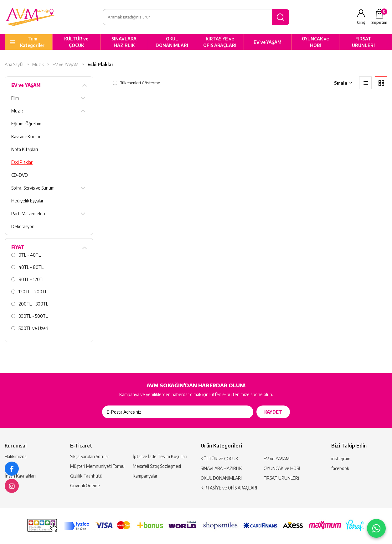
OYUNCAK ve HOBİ (315, 42)
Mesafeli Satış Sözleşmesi (157, 466)
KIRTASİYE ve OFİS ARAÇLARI (220, 42)
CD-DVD (20, 175)
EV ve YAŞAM (268, 42)
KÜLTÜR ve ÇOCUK (76, 42)
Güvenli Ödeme (85, 486)
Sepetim (379, 17)
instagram (341, 459)
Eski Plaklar (101, 65)
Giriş (361, 23)
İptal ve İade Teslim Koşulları (160, 456)
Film (15, 98)
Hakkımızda (16, 456)
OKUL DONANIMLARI (172, 42)
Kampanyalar (145, 476)
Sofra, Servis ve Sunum (33, 188)
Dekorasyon (23, 227)
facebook (340, 468)
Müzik (38, 65)
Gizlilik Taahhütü (86, 476)
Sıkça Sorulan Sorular (90, 456)
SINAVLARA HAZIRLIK (124, 42)
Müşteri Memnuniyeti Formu (97, 466)
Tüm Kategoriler (32, 42)
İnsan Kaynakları (20, 476)
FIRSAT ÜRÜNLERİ (363, 42)
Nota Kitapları (25, 150)
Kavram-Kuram (26, 137)
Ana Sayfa (14, 65)
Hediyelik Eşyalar (27, 201)
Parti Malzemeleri (28, 214)
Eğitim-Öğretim (26, 124)
